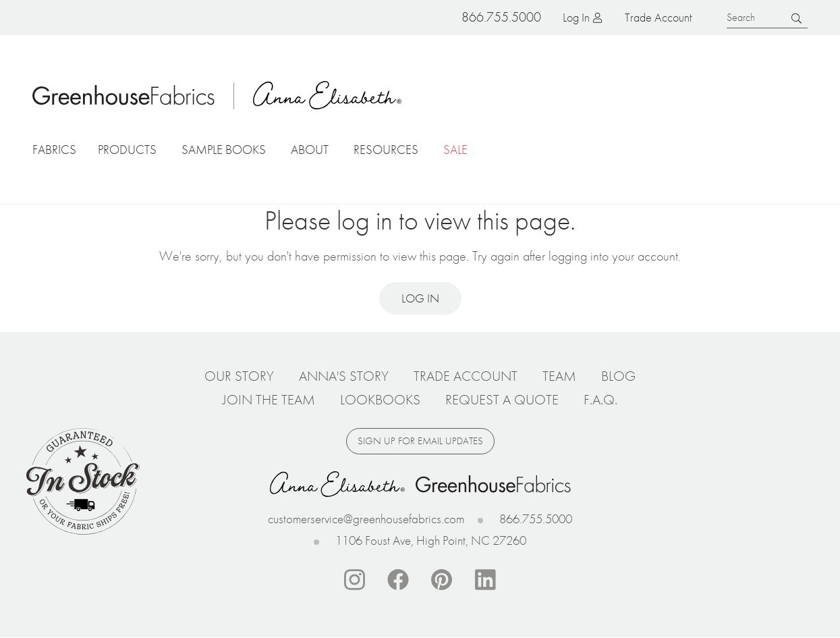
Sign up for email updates (420, 441)
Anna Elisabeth (327, 95)
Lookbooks (380, 400)
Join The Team (269, 400)
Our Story (239, 376)
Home (123, 95)
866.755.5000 (536, 519)
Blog (618, 376)
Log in (576, 17)
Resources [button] (386, 150)
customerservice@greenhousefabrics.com (366, 519)
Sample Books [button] (224, 150)
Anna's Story (344, 376)
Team (559, 376)
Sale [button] (455, 150)
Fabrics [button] (54, 150)
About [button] (310, 150)
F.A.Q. (600, 400)
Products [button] (127, 150)
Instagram (354, 580)
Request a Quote (502, 400)
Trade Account (658, 17)
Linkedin (486, 580)
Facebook (398, 580)
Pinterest (442, 580)
